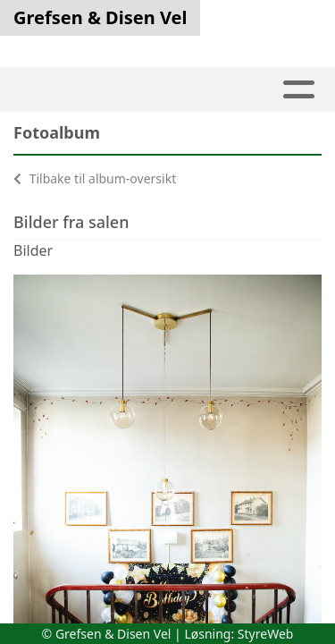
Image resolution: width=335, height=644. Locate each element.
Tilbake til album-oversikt (95, 178)
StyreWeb (266, 634)
